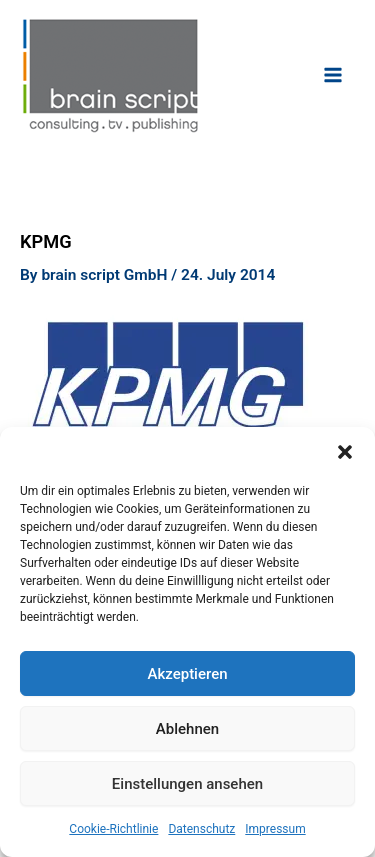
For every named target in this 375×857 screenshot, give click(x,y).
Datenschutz (201, 829)
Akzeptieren (187, 674)
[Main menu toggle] (333, 74)
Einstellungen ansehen (187, 784)
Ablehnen (187, 729)
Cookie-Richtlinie (113, 829)
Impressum (275, 829)
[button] (345, 452)
